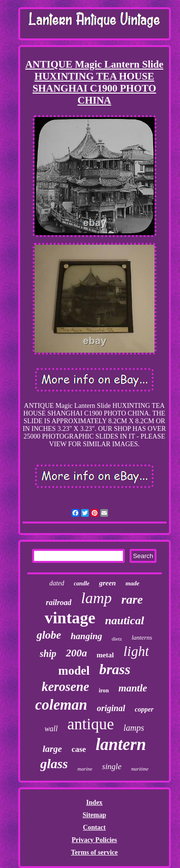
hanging (86, 636)
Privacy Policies (94, 840)
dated (57, 583)
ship (48, 654)
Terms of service (94, 852)
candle (82, 583)
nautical (125, 620)
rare (132, 600)
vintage (70, 618)
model (74, 671)
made (132, 583)
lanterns (142, 637)
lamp (96, 598)
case (79, 749)
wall (51, 729)
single (112, 767)
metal (105, 655)
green (107, 583)
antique (90, 724)
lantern (121, 744)
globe (49, 635)
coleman (61, 705)
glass (54, 764)
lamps (134, 728)
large (52, 749)
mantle (133, 688)
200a (76, 653)
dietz (117, 639)
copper (144, 709)
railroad (58, 602)
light (136, 651)
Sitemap (94, 815)
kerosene (66, 687)
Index (94, 803)
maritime (140, 769)
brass (115, 669)
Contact (94, 827)
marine (85, 769)
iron (104, 690)
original (111, 708)
